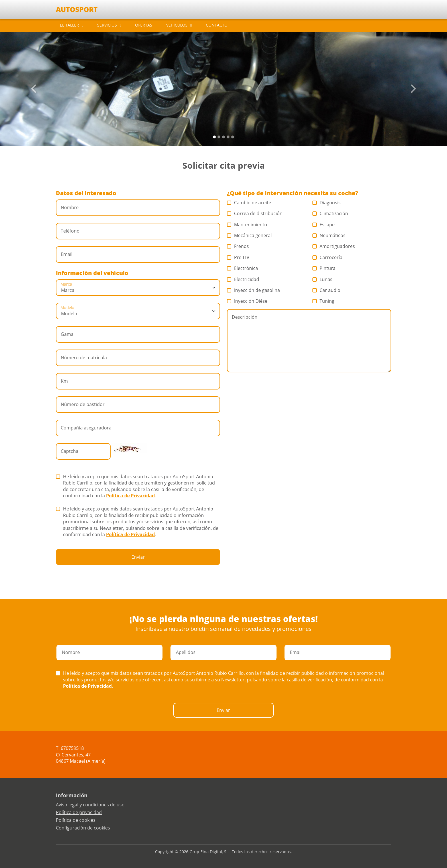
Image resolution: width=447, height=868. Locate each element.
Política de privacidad (79, 812)
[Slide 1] (219, 137)
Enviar (138, 557)
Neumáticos (329, 235)
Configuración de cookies (83, 828)
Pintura (324, 268)
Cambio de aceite (249, 203)
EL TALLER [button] (69, 25)
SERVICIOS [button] (107, 25)
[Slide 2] (223, 137)
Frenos (238, 246)
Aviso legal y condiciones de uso (90, 805)
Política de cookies (76, 820)
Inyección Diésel (248, 301)
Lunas (323, 279)
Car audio (327, 290)
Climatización (330, 213)
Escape (324, 225)
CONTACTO (217, 25)
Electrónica (243, 268)
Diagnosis (327, 203)
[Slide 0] (214, 137)
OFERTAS (144, 25)
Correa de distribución (255, 213)
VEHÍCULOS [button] (177, 25)
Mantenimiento (247, 225)
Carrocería (328, 257)
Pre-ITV (238, 257)
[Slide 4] (233, 137)
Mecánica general (249, 235)
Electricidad (243, 279)
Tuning (324, 301)
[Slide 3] (228, 137)
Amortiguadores (334, 246)
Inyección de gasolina (254, 290)
